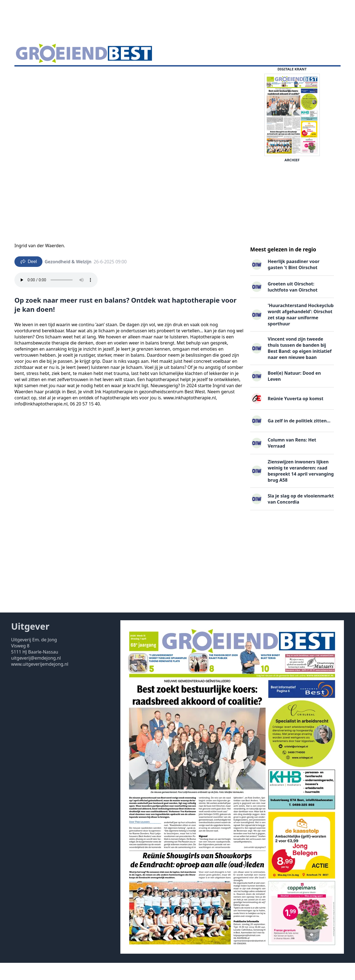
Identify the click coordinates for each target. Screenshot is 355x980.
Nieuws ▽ (28, 75)
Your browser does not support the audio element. (56, 297)
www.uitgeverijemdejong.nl (40, 681)
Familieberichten (116, 75)
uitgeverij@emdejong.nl (36, 675)
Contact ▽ (182, 75)
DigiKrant (55, 75)
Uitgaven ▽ (153, 75)
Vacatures (82, 75)
